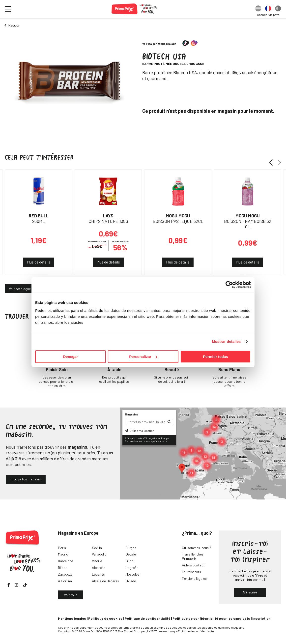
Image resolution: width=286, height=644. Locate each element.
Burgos (131, 548)
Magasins (132, 414)
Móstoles (132, 574)
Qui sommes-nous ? (197, 548)
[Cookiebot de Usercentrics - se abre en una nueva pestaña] (229, 285)
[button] (273, 162)
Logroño (132, 568)
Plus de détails (39, 262)
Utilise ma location (140, 431)
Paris (62, 548)
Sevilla (97, 548)
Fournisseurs (191, 572)
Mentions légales (194, 578)
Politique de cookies (105, 618)
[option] (258, 9)
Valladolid (99, 554)
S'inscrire (250, 592)
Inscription (261, 618)
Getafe (131, 554)
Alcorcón (99, 568)
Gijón (129, 561)
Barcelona (66, 561)
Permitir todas (215, 357)
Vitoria (97, 561)
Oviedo (131, 581)
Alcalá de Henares (105, 581)
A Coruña (65, 581)
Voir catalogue (20, 289)
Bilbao (63, 568)
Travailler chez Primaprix (193, 556)
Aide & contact (193, 565)
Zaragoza (65, 574)
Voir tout (71, 595)
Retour (14, 25)
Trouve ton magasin (26, 479)
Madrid (63, 554)
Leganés (98, 574)
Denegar (70, 357)
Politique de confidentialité (147, 618)
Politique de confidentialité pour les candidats (211, 618)
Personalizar (143, 357)
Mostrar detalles (226, 341)
